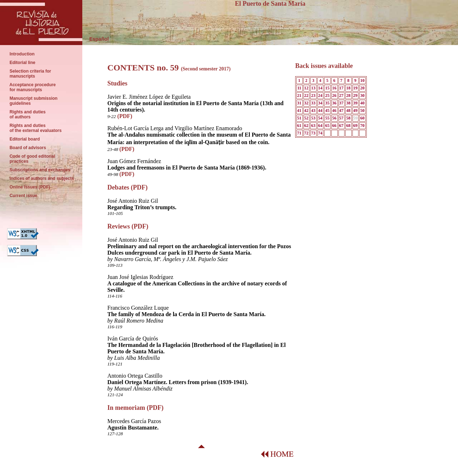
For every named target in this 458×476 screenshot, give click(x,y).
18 (348, 88)
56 (334, 118)
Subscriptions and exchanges (41, 170)
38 (348, 103)
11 (299, 88)
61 (299, 126)
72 (306, 133)
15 (327, 88)
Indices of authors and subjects (41, 178)
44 (320, 111)
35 (327, 103)
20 (362, 88)
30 (362, 95)
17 (341, 88)
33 (313, 103)
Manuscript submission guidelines (34, 101)
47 (341, 111)
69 (355, 126)
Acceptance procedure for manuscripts (33, 87)
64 (320, 126)
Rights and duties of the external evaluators (36, 128)
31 (299, 103)
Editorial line (23, 63)
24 (320, 95)
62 (306, 126)
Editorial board (25, 139)
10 (362, 80)
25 (327, 95)
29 (355, 95)
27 (341, 95)
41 (299, 111)
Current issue (24, 196)
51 (299, 118)
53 (313, 118)
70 (362, 126)
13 (313, 88)
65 (327, 126)
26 (334, 95)
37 (341, 103)
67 (341, 126)
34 (320, 103)
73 (313, 133)
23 (313, 95)
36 (334, 103)
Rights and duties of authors (28, 114)
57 (341, 118)
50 (362, 111)
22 (306, 95)
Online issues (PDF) (30, 187)
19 (355, 88)
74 (320, 133)
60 (362, 118)
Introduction (22, 54)
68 (348, 126)
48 (348, 111)
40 (362, 103)
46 (334, 111)
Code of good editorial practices (31, 159)
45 (327, 111)
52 (306, 118)
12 (306, 88)
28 (348, 95)
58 (348, 118)
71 (299, 133)
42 (306, 111)
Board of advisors (28, 148)
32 (306, 103)
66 (334, 126)
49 (355, 111)
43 (313, 111)
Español (96, 39)
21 (299, 95)
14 (320, 88)
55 (327, 118)
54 (320, 118)
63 (313, 126)
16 (334, 88)
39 (355, 103)
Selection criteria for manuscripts (30, 74)
